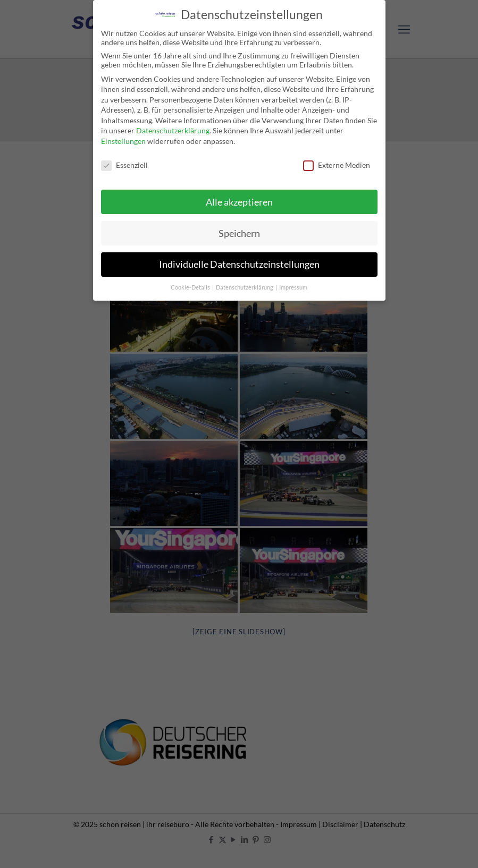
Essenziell (124, 161)
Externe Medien (337, 161)
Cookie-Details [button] (191, 284)
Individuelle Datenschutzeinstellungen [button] (239, 261)
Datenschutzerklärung (173, 127)
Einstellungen (123, 137)
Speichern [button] (239, 229)
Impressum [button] (293, 284)
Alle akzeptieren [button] (239, 198)
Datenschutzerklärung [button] (245, 284)
